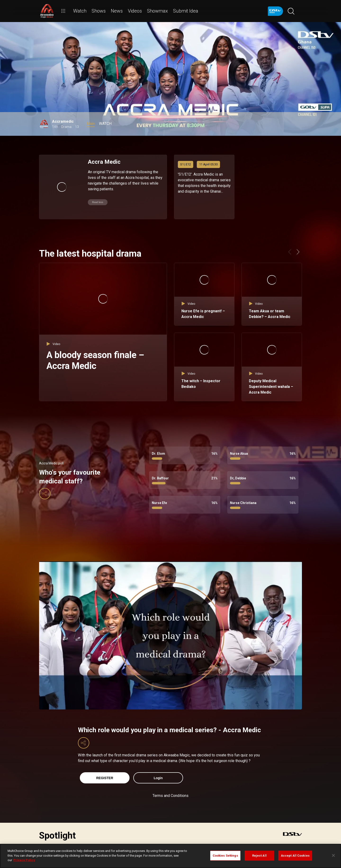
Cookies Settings (225, 856)
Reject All (259, 856)
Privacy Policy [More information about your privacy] (24, 860)
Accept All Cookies (295, 856)
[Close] (333, 855)
